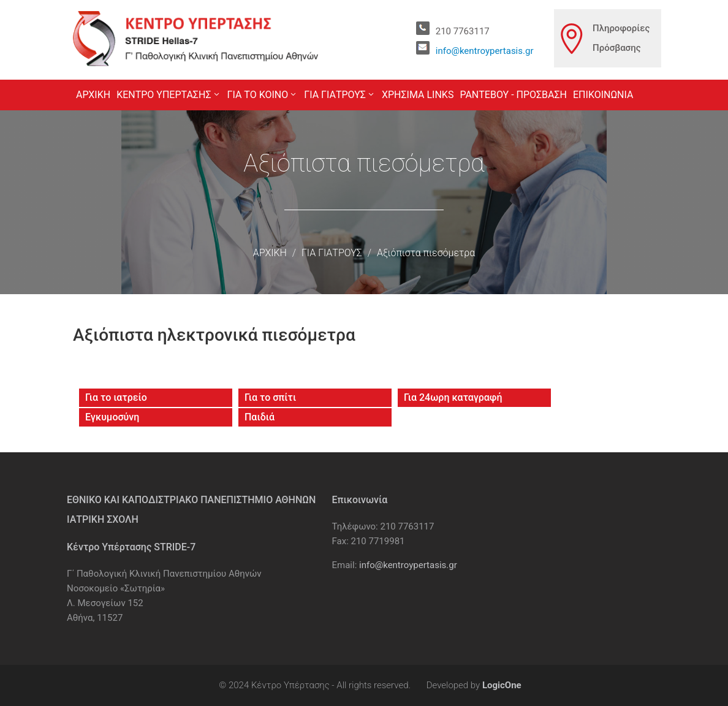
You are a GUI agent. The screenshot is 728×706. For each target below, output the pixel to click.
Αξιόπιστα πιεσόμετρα (426, 253)
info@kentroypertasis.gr (485, 51)
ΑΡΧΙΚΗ (270, 253)
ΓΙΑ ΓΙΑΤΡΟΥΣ (332, 253)
